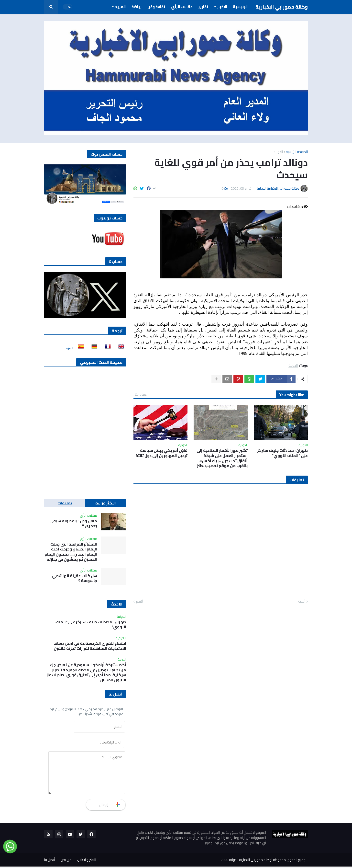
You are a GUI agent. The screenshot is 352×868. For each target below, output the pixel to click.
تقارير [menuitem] (203, 7)
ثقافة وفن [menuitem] (156, 7)
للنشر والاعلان (87, 861)
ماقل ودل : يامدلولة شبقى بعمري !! (73, 524)
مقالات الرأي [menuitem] (182, 7)
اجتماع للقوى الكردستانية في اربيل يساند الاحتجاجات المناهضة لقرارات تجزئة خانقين (90, 646)
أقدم (139, 602)
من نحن (66, 861)
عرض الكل (140, 394)
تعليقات (65, 503)
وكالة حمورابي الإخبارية (282, 7)
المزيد (69, 348)
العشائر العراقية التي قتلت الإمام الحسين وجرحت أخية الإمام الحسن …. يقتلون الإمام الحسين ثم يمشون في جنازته (71, 552)
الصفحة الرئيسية (297, 152)
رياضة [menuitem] (137, 7)
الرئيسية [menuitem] (240, 7)
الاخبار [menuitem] (222, 7)
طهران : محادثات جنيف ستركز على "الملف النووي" (283, 453)
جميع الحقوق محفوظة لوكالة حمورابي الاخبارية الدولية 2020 (263, 861)
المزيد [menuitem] (120, 7)
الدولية (278, 152)
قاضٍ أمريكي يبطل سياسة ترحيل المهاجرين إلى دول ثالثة (161, 453)
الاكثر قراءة (106, 503)
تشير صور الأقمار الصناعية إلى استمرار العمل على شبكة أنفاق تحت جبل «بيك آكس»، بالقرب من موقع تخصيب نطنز (222, 458)
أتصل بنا (49, 861)
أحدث (302, 602)
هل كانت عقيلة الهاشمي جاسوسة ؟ (75, 578)
